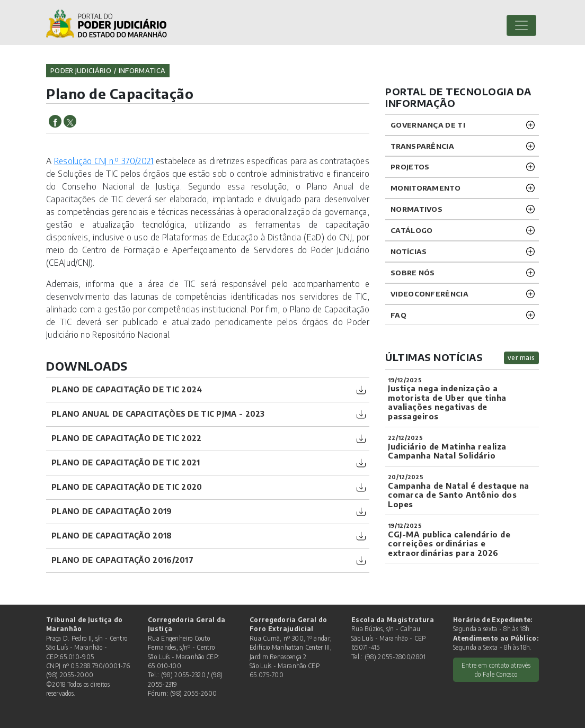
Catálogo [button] (411, 230)
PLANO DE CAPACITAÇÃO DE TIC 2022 (127, 438)
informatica (142, 70)
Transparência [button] (422, 146)
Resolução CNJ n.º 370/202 (103, 161)
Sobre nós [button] (413, 272)
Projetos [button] (410, 167)
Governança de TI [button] (428, 125)
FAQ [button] (398, 315)
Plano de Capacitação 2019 (112, 511)
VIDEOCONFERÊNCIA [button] (429, 294)
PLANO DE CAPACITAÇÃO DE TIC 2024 (127, 389)
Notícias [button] (409, 251)
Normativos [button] (416, 209)
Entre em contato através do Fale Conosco (496, 670)
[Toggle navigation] (521, 25)
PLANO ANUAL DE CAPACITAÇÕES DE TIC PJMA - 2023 (158, 414)
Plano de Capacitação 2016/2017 (122, 560)
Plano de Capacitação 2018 (112, 536)
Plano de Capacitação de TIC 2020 (127, 487)
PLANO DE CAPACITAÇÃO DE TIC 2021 (126, 462)
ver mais (521, 358)
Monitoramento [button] (426, 188)
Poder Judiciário (81, 70)
